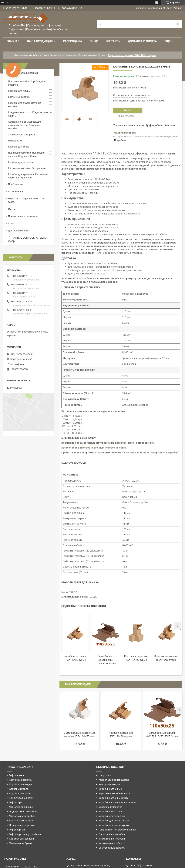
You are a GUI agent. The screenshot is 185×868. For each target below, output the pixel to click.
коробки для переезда (112, 816)
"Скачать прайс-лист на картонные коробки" (151, 453)
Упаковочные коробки (22, 816)
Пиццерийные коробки (112, 834)
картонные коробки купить (114, 793)
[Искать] (178, 24)
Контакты (113, 41)
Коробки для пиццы (19, 91)
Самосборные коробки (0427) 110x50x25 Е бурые (106, 660)
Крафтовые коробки (21, 821)
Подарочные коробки (22, 825)
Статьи (12, 209)
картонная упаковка (110, 807)
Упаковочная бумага (21, 843)
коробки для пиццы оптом (114, 821)
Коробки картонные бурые (89, 55)
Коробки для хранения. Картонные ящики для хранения (28, 176)
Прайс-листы (16, 184)
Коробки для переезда (21, 162)
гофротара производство (114, 780)
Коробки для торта (19, 147)
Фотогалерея (15, 191)
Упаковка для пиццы (21, 807)
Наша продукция (40, 41)
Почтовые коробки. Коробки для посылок (26, 83)
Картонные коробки (27, 55)
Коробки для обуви (20, 793)
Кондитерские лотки (21, 798)
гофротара (105, 775)
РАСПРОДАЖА (73, 41)
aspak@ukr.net (18, 364)
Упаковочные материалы (22, 135)
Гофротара (16, 802)
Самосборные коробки (56, 55)
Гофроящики (16, 775)
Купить (127, 110)
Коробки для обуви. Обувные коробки (25, 105)
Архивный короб (19, 789)
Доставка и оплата (142, 41)
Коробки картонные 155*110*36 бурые (121, 735)
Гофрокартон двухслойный (25, 834)
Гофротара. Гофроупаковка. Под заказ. (27, 200)
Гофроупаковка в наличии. (23, 73)
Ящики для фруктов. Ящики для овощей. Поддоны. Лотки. (26, 154)
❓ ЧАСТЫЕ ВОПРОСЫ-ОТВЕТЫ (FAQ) (27, 239)
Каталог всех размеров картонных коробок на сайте (94, 448)
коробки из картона (110, 812)
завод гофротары (109, 784)
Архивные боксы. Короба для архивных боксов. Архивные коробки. (25, 125)
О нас (94, 41)
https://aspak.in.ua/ (21, 359)
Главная (13, 41)
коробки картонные (110, 789)
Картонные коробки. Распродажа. (27, 168)
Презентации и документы (23, 216)
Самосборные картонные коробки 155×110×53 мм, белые (79, 735)
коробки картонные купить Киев (118, 802)
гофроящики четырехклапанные (118, 830)
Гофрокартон (16, 141)
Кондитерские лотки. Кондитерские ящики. (28, 114)
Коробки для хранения (22, 839)
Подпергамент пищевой (23, 812)
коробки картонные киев (113, 798)
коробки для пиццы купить (114, 825)
